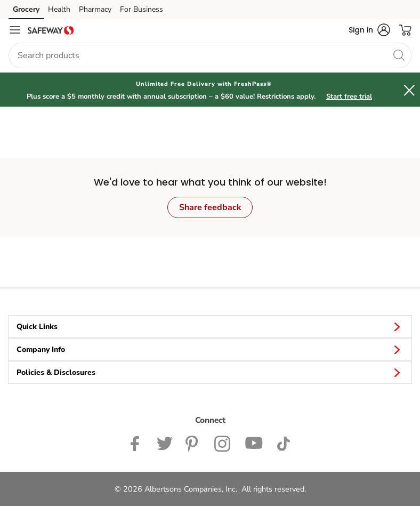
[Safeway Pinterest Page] (193, 443)
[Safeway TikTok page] (283, 443)
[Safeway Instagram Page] (223, 443)
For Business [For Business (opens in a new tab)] (142, 9)
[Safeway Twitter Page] (165, 443)
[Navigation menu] (15, 30)
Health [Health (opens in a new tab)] (59, 9)
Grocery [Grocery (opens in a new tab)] (26, 9)
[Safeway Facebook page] (137, 443)
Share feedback (210, 207)
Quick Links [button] (210, 326)
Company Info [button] (210, 349)
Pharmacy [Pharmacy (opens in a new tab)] (95, 9)
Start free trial (349, 97)
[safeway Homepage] (51, 30)
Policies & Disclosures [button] (210, 372)
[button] (369, 30)
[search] (399, 55)
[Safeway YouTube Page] (254, 443)
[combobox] (210, 55)
